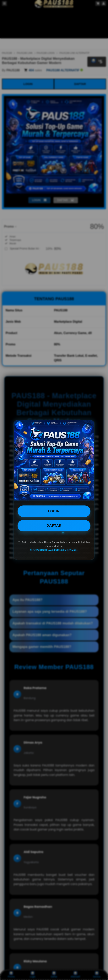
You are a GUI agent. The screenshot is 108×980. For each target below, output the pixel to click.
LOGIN (54, 511)
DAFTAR (54, 526)
